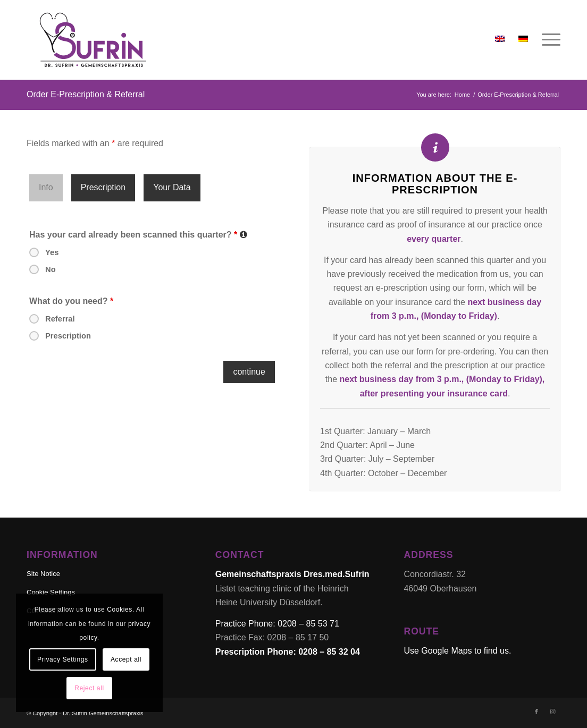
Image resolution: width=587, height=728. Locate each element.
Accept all (126, 659)
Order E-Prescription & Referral (86, 94)
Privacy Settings (63, 659)
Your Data (172, 187)
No (51, 269)
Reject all (89, 688)
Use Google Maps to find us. (457, 651)
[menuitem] (548, 40)
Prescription (103, 187)
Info (46, 187)
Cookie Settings (51, 592)
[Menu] (548, 40)
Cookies (120, 610)
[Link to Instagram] (552, 712)
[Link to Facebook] (536, 712)
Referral (60, 319)
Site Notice (43, 574)
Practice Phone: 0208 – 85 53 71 (277, 624)
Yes (52, 252)
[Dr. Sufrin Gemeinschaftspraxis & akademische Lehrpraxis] (93, 40)
